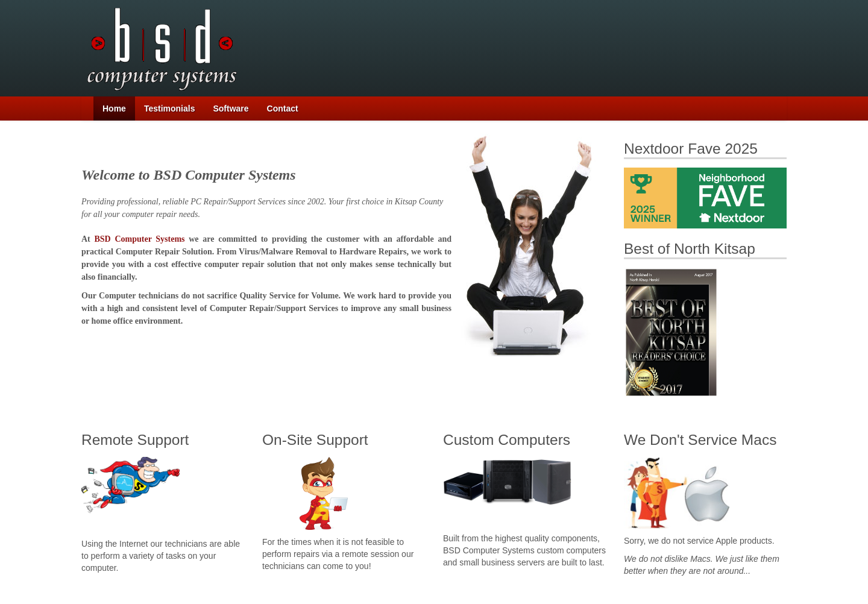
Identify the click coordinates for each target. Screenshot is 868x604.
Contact (283, 109)
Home (114, 109)
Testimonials (170, 109)
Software (231, 109)
